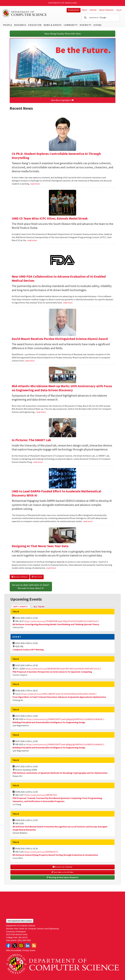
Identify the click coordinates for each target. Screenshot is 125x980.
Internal (93, 10)
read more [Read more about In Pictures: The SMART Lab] (38, 462)
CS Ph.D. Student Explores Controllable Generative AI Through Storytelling (56, 156)
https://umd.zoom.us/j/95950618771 (41, 852)
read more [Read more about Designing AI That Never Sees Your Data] (51, 568)
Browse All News (20, 577)
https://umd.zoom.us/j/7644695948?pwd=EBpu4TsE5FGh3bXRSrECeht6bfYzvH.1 (61, 621)
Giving (98, 25)
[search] (100, 18)
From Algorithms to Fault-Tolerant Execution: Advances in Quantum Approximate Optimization (59, 697)
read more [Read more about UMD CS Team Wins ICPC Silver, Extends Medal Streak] (32, 240)
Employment (74, 10)
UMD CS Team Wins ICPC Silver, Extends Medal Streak (50, 218)
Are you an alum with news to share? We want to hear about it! (31, 586)
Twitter (15, 946)
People (8, 25)
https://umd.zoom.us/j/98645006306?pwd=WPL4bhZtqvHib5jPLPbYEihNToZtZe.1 (63, 669)
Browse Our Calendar (63, 867)
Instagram (21, 946)
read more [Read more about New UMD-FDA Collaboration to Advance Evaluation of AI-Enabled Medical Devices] (68, 303)
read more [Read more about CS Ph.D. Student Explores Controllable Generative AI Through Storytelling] (35, 184)
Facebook (8, 946)
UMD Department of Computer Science (25, 13)
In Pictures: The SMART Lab (31, 440)
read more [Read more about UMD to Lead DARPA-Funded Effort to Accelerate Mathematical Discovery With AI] (88, 521)
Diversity (86, 25)
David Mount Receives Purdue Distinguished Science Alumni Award (60, 339)
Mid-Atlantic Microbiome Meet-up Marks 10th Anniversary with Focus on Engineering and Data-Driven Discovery (62, 388)
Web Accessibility (14, 950)
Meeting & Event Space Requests (63, 877)
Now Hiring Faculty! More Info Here (63, 34)
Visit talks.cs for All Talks (63, 872)
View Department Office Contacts (20, 921)
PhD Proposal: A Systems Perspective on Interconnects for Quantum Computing (52, 672)
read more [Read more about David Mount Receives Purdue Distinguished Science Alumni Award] (30, 361)
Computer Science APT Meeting (28, 650)
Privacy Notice (29, 950)
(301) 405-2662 (24, 940)
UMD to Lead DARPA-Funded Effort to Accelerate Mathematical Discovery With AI (56, 493)
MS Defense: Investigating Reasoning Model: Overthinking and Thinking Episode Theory (56, 624)
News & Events (53, 25)
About (84, 10)
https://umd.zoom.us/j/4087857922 (41, 795)
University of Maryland (63, 3)
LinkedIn (28, 946)
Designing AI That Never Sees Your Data (40, 546)
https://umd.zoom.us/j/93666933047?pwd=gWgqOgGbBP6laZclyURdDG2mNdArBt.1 (65, 719)
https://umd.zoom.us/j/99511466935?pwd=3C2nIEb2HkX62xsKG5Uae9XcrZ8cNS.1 (59, 694)
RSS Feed (37, 577)
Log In (119, 10)
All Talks (39, 607)
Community (71, 25)
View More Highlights (63, 100)
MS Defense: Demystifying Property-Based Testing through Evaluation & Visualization (55, 855)
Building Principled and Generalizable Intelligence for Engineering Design (49, 722)
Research (20, 25)
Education (35, 25)
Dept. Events (22, 606)
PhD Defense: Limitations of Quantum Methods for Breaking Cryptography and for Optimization (60, 773)
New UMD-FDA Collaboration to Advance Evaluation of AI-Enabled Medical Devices (59, 278)
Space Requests (106, 10)
